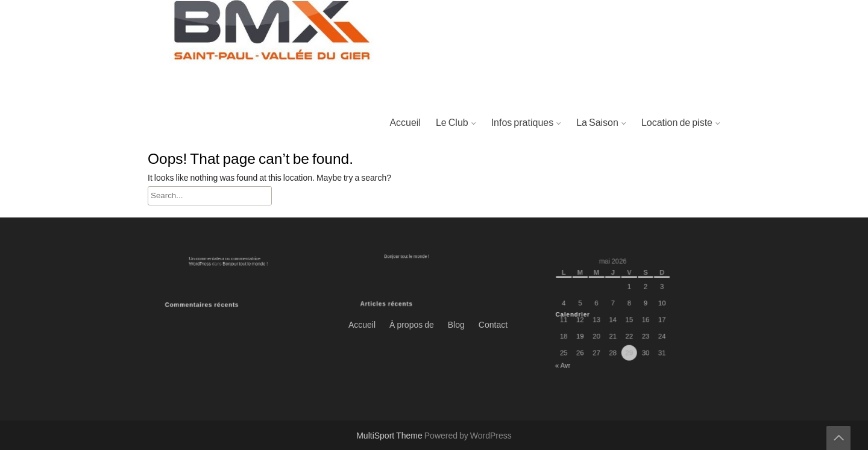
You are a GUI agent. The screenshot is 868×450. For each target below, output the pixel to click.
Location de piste (677, 123)
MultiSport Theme (390, 436)
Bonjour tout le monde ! (241, 263)
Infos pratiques (523, 123)
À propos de (412, 147)
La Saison (597, 123)
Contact (493, 147)
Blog (456, 147)
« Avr (571, 358)
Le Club (452, 123)
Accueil (405, 123)
